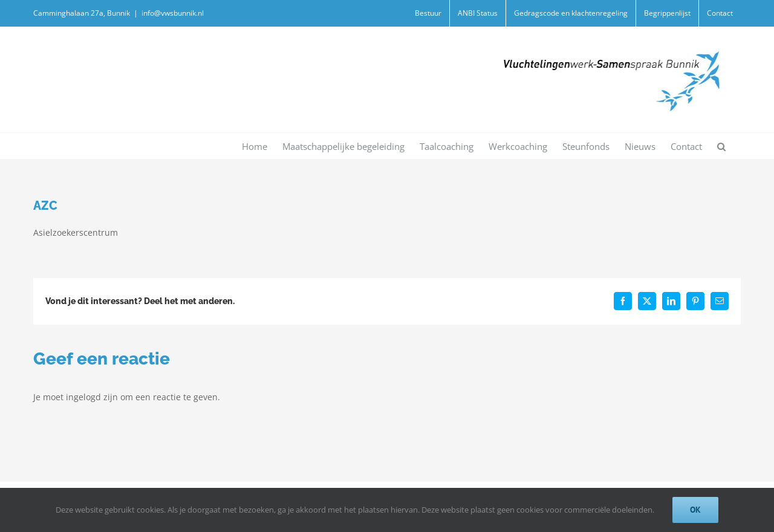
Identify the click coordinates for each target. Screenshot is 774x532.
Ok (695, 510)
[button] (721, 146)
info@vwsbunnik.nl (173, 13)
